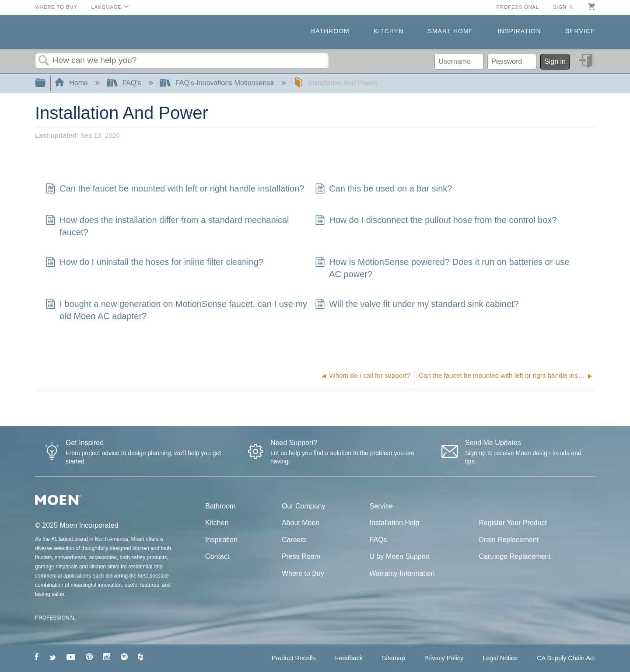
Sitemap (394, 658)
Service (580, 31)
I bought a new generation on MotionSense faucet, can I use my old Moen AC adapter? (176, 310)
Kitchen (388, 31)
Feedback (349, 658)
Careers (294, 540)
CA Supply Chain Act (566, 658)
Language (107, 7)
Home (72, 83)
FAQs (378, 540)
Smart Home (451, 31)
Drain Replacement (509, 540)
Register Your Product (513, 523)
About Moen (301, 523)
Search (44, 61)
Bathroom (330, 31)
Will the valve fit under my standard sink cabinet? (417, 305)
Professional (518, 7)
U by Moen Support (400, 556)
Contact (217, 556)
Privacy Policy (444, 658)
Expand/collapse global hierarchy (46, 83)
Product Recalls (294, 658)
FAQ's (125, 83)
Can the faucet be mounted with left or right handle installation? (175, 189)
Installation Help (395, 523)
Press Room (301, 556)
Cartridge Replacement (515, 556)
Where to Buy (56, 7)
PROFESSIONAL (55, 618)
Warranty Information (402, 573)
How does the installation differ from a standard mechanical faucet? (167, 226)
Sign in (563, 7)
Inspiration (519, 31)
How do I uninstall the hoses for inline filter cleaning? (154, 263)
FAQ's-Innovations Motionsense (218, 83)
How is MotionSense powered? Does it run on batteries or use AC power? (442, 268)
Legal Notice (500, 658)
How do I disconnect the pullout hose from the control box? (436, 221)
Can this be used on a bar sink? (383, 189)
